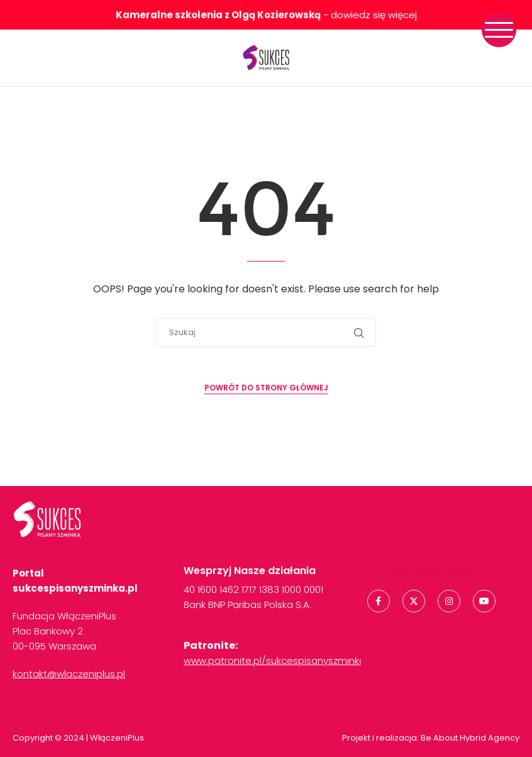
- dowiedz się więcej (266, 15)
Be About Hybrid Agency (469, 738)
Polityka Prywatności (420, 571)
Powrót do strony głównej (266, 388)
